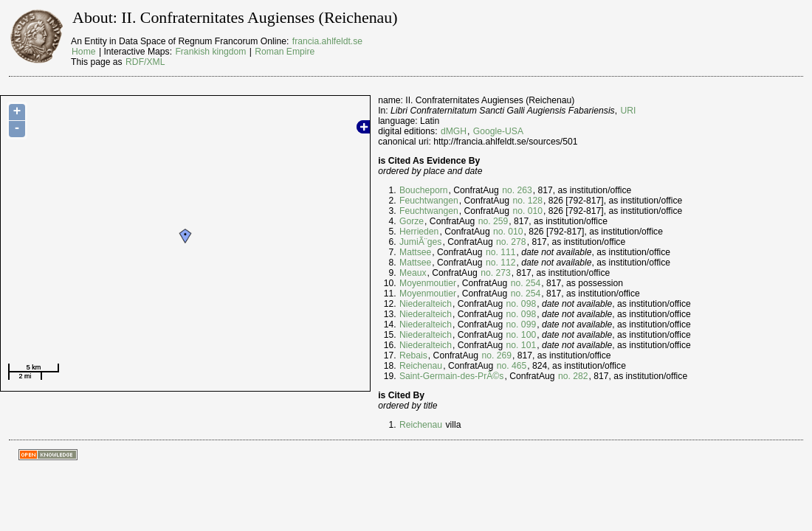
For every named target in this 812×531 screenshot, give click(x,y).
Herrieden (419, 232)
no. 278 (511, 242)
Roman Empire (285, 52)
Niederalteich (426, 304)
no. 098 (522, 304)
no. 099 (522, 324)
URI (628, 111)
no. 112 (501, 263)
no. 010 (527, 211)
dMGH (454, 131)
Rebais (413, 355)
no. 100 (522, 335)
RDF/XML (145, 62)
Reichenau (421, 366)
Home (83, 52)
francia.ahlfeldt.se (327, 41)
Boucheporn (424, 190)
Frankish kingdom (210, 52)
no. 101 (522, 345)
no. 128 (527, 201)
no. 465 (512, 366)
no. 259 (493, 221)
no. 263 (517, 190)
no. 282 (573, 376)
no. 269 (496, 355)
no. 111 (501, 252)
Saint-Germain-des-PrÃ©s (451, 376)
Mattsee (415, 252)
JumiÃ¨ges (420, 242)
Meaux (413, 273)
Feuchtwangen (429, 201)
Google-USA (498, 131)
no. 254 (526, 283)
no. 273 (496, 273)
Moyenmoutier (428, 283)
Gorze (412, 221)
